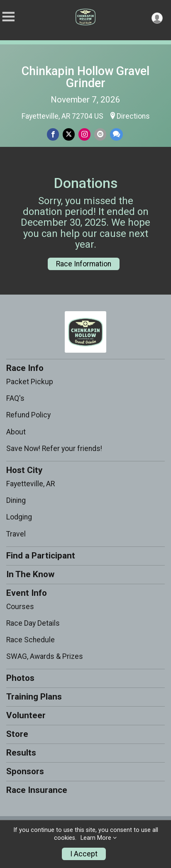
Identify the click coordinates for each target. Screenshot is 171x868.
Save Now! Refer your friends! (54, 449)
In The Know (30, 574)
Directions (133, 116)
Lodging (19, 517)
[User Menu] (157, 18)
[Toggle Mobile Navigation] (8, 17)
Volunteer (26, 715)
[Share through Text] (116, 134)
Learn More (96, 838)
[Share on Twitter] (69, 134)
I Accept (84, 854)
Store (17, 734)
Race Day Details (33, 623)
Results (21, 753)
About (16, 432)
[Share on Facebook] (53, 134)
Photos (20, 678)
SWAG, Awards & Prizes (45, 656)
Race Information (84, 264)
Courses (20, 607)
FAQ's (15, 398)
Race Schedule (31, 640)
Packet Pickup (30, 382)
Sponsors (25, 771)
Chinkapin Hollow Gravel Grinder (85, 77)
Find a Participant (41, 556)
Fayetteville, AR (31, 484)
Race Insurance (37, 790)
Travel (16, 534)
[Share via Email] (100, 134)
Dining (16, 500)
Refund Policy (28, 415)
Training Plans (34, 697)
